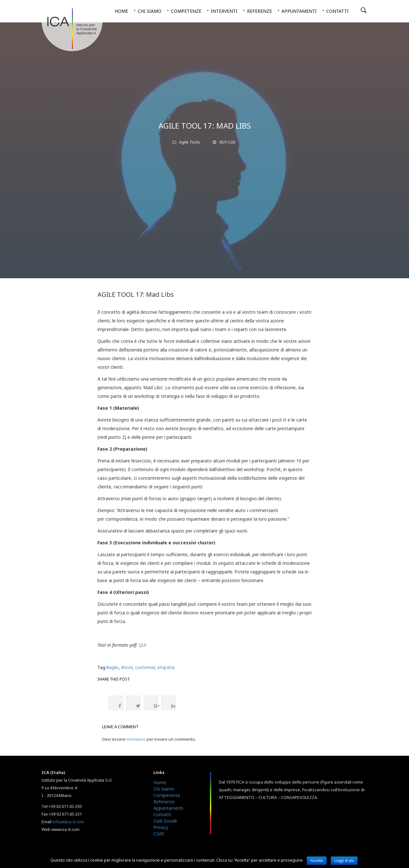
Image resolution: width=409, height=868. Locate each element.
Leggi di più (344, 861)
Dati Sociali (165, 821)
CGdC (159, 834)
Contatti (337, 11)
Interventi (224, 11)
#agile (112, 667)
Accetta (317, 861)
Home (121, 11)
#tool (127, 667)
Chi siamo (150, 11)
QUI (143, 645)
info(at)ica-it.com (68, 822)
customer (145, 667)
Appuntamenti (299, 11)
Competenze (186, 11)
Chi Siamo (164, 789)
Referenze (259, 11)
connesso (136, 739)
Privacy (161, 827)
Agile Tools (190, 142)
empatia (166, 667)
